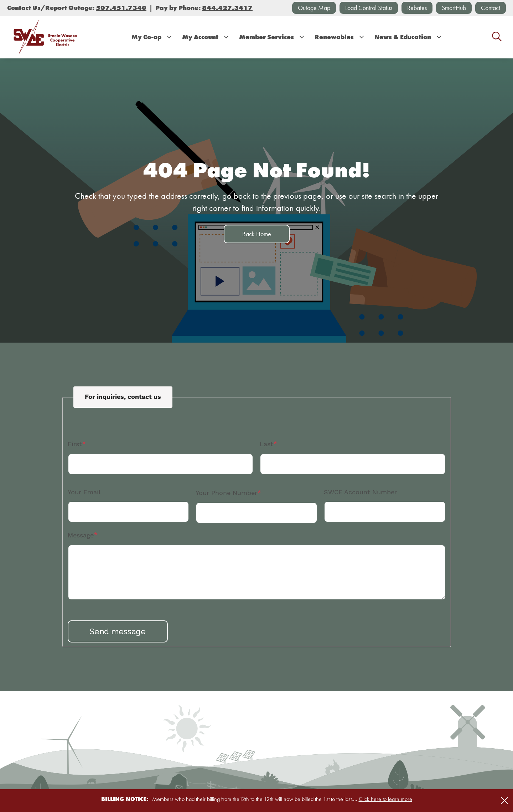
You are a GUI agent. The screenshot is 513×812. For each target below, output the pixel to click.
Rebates (417, 8)
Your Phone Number (226, 493)
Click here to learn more (385, 799)
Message (81, 535)
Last (266, 444)
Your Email (84, 492)
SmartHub (454, 8)
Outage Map (314, 8)
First (75, 444)
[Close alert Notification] (505, 801)
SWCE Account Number (360, 492)
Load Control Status (369, 8)
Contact (491, 8)
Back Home (257, 234)
